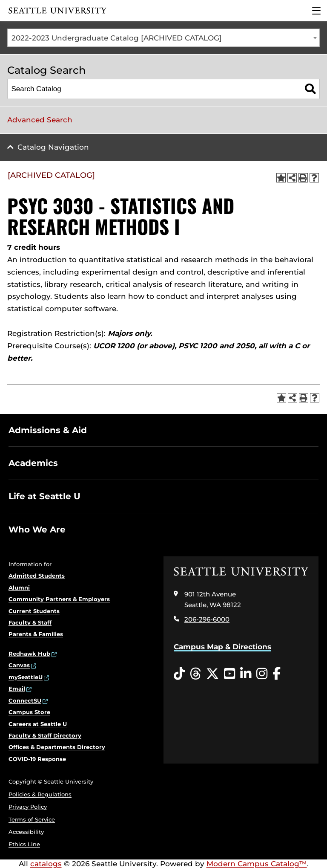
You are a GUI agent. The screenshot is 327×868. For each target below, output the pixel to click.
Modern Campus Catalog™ (257, 864)
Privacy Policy (28, 807)
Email (17, 689)
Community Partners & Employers (59, 599)
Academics (33, 463)
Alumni (19, 587)
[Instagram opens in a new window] (262, 674)
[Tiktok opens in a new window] (179, 674)
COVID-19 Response (37, 759)
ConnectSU (25, 700)
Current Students (34, 611)
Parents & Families (36, 634)
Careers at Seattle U (38, 724)
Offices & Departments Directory (57, 747)
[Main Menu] (316, 11)
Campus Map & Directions (222, 647)
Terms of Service (32, 819)
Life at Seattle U (44, 496)
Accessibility (26, 832)
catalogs (46, 864)
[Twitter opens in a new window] (212, 674)
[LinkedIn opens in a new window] (246, 674)
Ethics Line (24, 844)
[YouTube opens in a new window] (229, 674)
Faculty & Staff (30, 622)
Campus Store (29, 712)
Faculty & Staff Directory (45, 735)
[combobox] (163, 38)
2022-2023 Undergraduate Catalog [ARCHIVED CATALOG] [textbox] (117, 38)
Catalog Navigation (53, 147)
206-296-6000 (207, 619)
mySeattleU (26, 677)
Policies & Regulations (40, 794)
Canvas (19, 665)
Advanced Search (40, 120)
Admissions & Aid (48, 430)
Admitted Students (37, 576)
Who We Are (37, 529)
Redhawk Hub (29, 654)
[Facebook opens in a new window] (277, 674)
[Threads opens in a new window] (195, 674)
